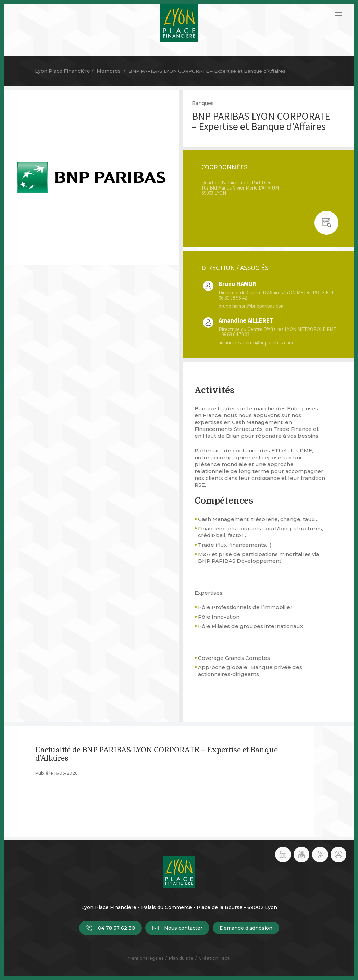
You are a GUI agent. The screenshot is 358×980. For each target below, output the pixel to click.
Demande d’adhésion (246, 928)
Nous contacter (177, 928)
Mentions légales (146, 958)
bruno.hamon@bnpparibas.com (252, 306)
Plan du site (181, 958)
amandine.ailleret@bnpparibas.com (256, 343)
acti (226, 958)
